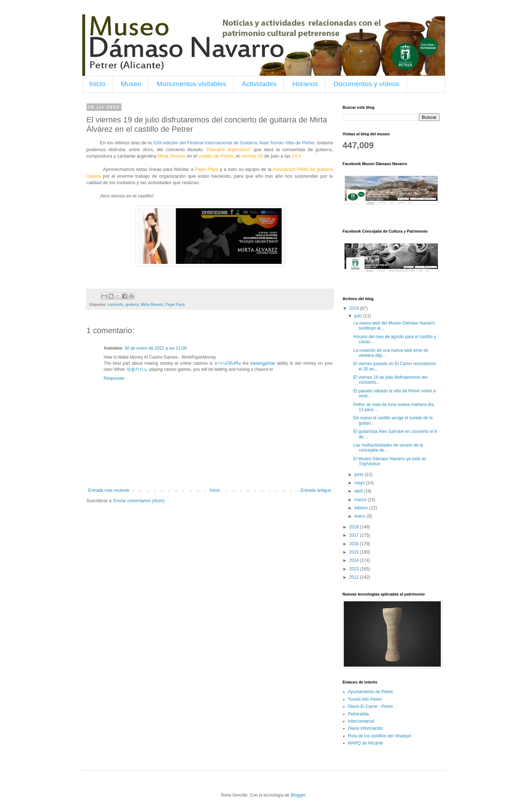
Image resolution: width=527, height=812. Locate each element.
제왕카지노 (137, 369)
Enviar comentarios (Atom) (139, 501)
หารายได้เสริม (228, 363)
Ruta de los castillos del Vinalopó (380, 736)
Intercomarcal (361, 721)
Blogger (298, 795)
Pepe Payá (175, 304)
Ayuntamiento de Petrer (371, 692)
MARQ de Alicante (366, 743)
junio (359, 475)
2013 (355, 569)
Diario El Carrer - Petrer (371, 706)
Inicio (97, 84)
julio (359, 316)
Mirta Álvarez (152, 304)
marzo (361, 500)
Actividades (259, 84)
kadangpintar (263, 363)
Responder (114, 378)
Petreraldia (359, 714)
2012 (355, 577)
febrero (362, 508)
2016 (355, 544)
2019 (355, 308)
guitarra (132, 304)
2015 (355, 552)
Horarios (305, 84)
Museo (131, 84)
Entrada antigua (316, 490)
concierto (116, 304)
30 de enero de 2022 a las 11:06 (156, 348)
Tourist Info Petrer (365, 699)
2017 (355, 535)
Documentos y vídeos (367, 84)
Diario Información (366, 728)
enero (360, 516)
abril (359, 491)
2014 (355, 560)
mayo (360, 483)
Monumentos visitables (192, 84)
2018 (355, 527)
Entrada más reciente (109, 490)
